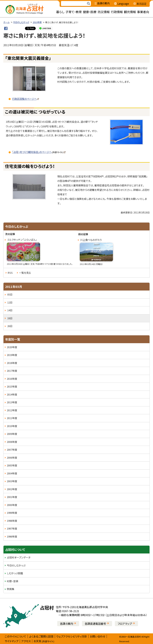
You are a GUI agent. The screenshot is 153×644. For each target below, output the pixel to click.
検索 (88, 4)
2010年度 (37, 22)
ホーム (6, 22)
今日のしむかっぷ (21, 22)
